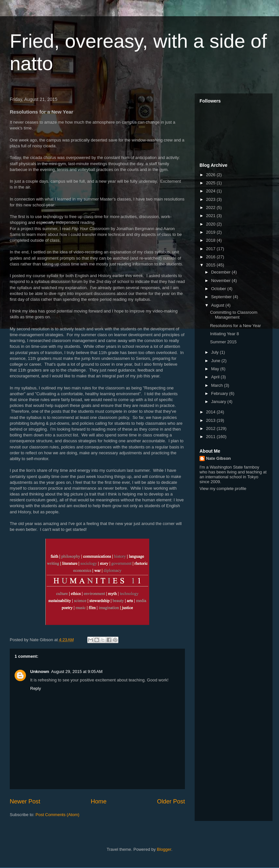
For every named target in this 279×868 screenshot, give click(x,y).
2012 (211, 428)
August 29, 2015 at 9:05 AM (77, 672)
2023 (211, 199)
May (216, 369)
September (222, 297)
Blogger (164, 849)
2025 (211, 183)
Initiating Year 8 (224, 334)
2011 (211, 437)
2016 (211, 257)
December (222, 272)
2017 (211, 249)
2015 (211, 265)
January (219, 402)
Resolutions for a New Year (235, 326)
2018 (211, 240)
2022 (211, 208)
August (218, 305)
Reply (36, 688)
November (222, 281)
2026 (211, 175)
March (218, 385)
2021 (211, 216)
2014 (211, 412)
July (216, 352)
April (216, 377)
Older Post (171, 801)
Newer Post (25, 801)
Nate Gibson (218, 458)
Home (99, 801)
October (219, 289)
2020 (211, 224)
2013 (211, 420)
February (220, 393)
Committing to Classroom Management (234, 315)
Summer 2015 (223, 342)
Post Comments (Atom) (58, 815)
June (216, 361)
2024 (211, 191)
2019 (211, 232)
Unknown (40, 672)
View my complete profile (223, 489)
